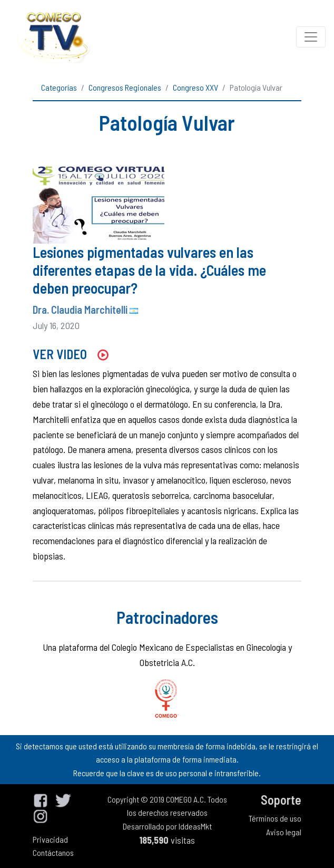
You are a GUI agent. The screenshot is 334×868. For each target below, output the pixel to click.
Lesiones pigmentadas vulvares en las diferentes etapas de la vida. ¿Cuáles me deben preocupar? (149, 270)
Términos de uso (275, 818)
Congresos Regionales (125, 87)
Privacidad (50, 839)
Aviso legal (284, 832)
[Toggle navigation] (311, 37)
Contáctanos (53, 852)
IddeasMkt (195, 826)
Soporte (281, 800)
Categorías (59, 87)
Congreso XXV (195, 87)
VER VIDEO (70, 354)
